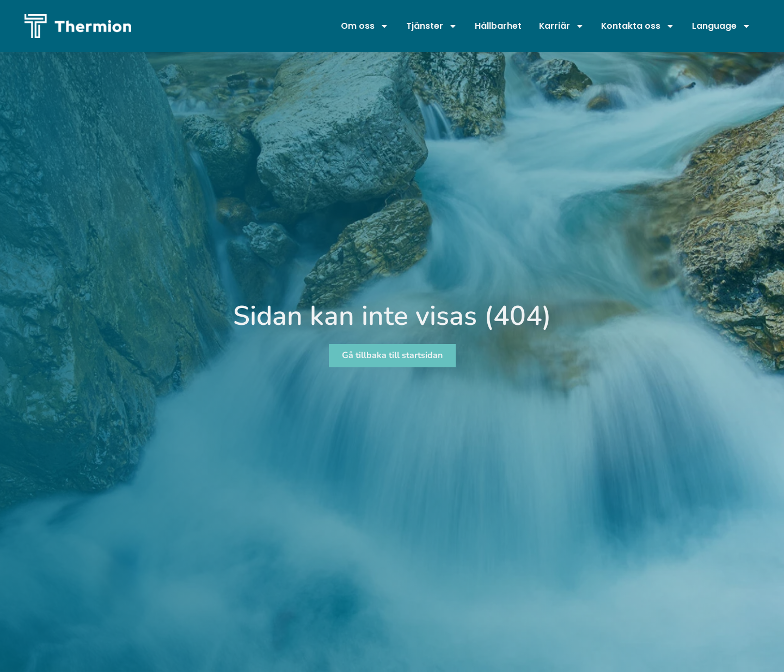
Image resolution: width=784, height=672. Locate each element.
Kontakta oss (638, 26)
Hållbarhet (498, 26)
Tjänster (432, 26)
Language (721, 26)
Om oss (365, 26)
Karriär (562, 26)
